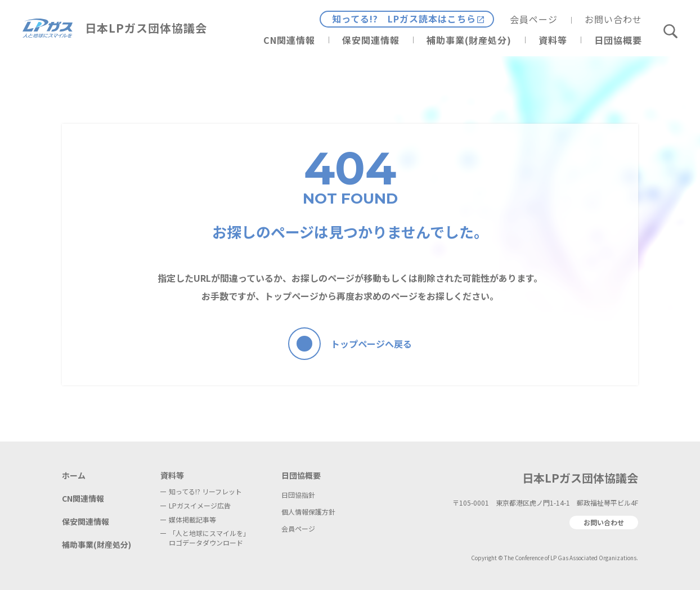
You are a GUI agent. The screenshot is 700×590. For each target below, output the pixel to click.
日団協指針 (298, 495)
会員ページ (534, 19)
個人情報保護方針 (308, 512)
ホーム (74, 475)
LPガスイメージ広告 (200, 506)
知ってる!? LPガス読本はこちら (404, 19)
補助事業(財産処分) (469, 40)
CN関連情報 (289, 40)
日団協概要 (618, 40)
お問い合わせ (613, 19)
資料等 (553, 40)
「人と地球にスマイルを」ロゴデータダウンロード (209, 538)
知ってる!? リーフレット (205, 492)
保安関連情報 (371, 40)
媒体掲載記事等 (192, 520)
